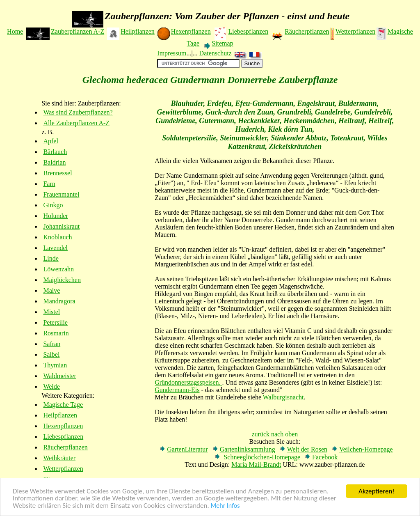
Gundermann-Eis (177, 390)
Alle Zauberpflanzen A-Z (76, 123)
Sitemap (222, 43)
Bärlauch (55, 152)
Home (15, 31)
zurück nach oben (275, 434)
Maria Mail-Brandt (256, 464)
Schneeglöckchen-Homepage (262, 457)
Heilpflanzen (138, 31)
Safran (52, 344)
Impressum (172, 53)
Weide (51, 386)
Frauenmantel (61, 194)
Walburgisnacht (283, 397)
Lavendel (55, 248)
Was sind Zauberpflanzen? (78, 112)
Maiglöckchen (62, 280)
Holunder (55, 216)
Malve (51, 290)
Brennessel (57, 173)
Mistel (51, 312)
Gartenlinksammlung (248, 449)
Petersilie (55, 322)
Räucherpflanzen (307, 31)
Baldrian (54, 162)
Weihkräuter (59, 458)
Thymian (55, 365)
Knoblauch (57, 237)
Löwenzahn (58, 269)
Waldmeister (59, 376)
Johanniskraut (61, 226)
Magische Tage (63, 405)
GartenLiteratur (187, 449)
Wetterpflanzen (355, 31)
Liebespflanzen (248, 31)
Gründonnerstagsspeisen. (188, 382)
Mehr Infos (225, 506)
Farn (49, 184)
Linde (51, 258)
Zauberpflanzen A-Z (78, 31)
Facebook (325, 457)
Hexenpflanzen (191, 31)
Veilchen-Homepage (366, 449)
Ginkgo (53, 205)
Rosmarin (56, 333)
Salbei (51, 354)
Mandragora (59, 301)
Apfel (50, 141)
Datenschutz (216, 53)
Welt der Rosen (307, 449)
